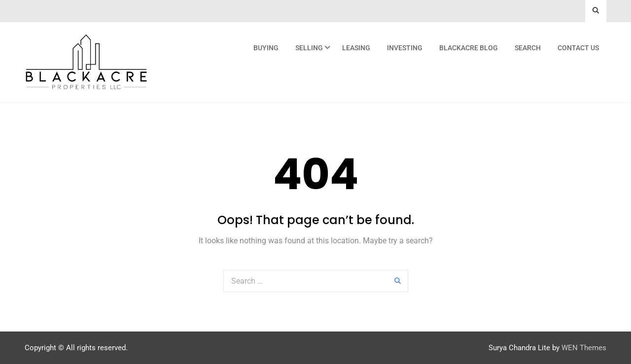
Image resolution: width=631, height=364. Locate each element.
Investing (405, 48)
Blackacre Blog (469, 48)
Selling (309, 48)
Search (528, 48)
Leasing (356, 48)
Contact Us (578, 48)
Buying (266, 48)
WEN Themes (584, 348)
